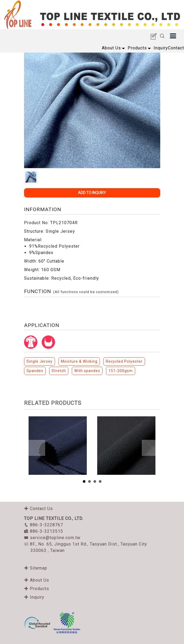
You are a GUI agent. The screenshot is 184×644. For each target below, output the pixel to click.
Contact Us (38, 509)
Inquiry (161, 48)
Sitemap (36, 568)
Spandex (35, 371)
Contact (176, 48)
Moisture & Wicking (79, 361)
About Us (111, 48)
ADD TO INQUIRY (92, 193)
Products (137, 48)
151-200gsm (121, 371)
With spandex (87, 371)
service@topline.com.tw (52, 538)
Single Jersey (40, 361)
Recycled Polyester (124, 361)
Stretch (59, 371)
